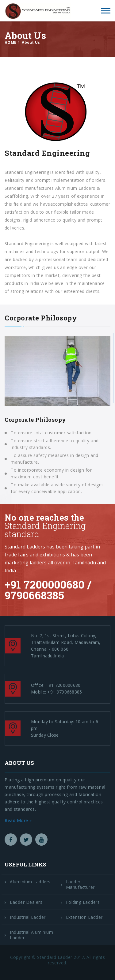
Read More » (18, 820)
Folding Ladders (83, 902)
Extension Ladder (84, 917)
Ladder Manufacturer (80, 885)
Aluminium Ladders (30, 882)
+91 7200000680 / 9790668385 (48, 590)
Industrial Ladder (28, 917)
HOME (10, 42)
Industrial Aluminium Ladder (31, 935)
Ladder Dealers (26, 902)
